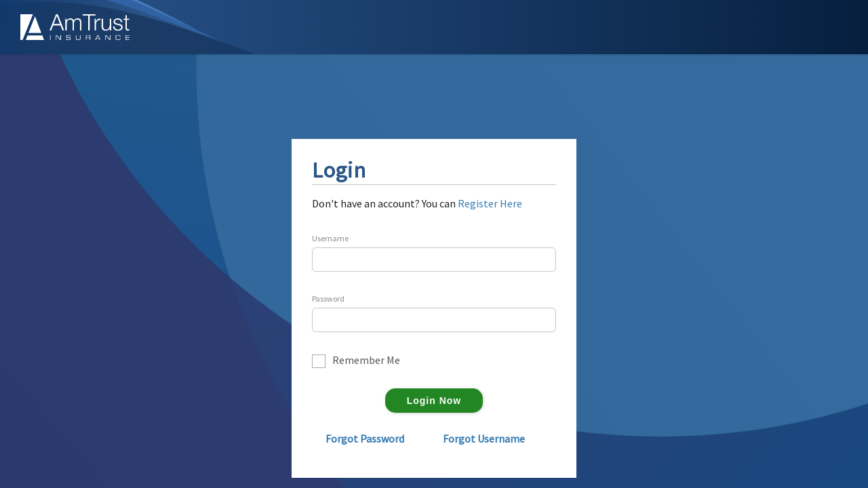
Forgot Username (484, 439)
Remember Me (366, 361)
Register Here (490, 203)
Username (330, 239)
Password (328, 299)
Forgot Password (365, 439)
